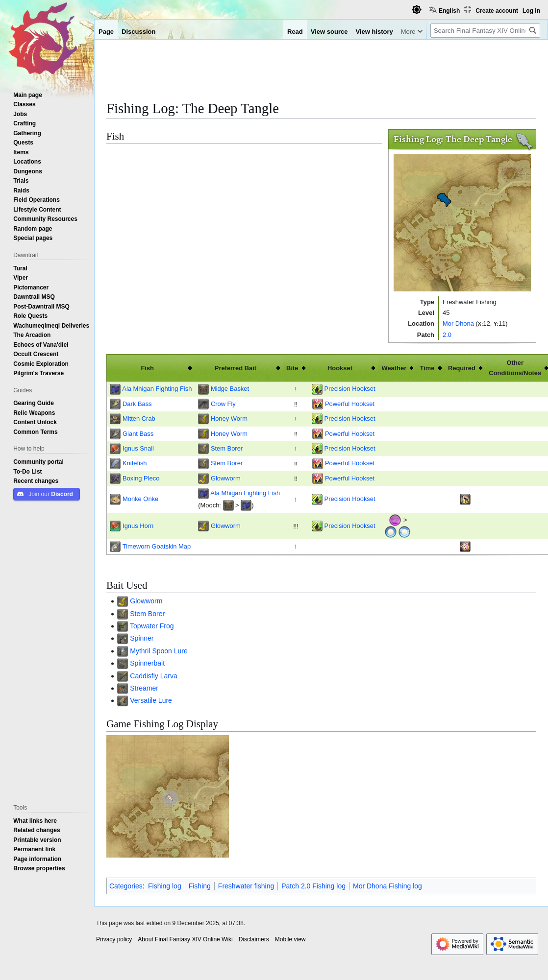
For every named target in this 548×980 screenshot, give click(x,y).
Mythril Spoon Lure (159, 651)
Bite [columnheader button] (292, 368)
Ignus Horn (138, 526)
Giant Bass (138, 433)
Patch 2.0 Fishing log (313, 886)
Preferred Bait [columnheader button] (236, 368)
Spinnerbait (147, 663)
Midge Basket (230, 388)
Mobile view (290, 939)
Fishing (200, 886)
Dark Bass (137, 404)
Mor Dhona (458, 323)
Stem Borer (227, 448)
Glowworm (226, 478)
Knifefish (135, 463)
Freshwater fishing (246, 886)
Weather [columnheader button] (394, 368)
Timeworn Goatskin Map (157, 546)
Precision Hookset (350, 388)
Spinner (142, 638)
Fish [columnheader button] (147, 368)
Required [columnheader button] (462, 368)
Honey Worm (229, 418)
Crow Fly (223, 404)
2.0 (447, 335)
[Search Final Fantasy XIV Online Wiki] (485, 31)
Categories (126, 886)
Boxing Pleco (141, 478)
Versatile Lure (151, 700)
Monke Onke (140, 499)
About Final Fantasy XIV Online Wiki (185, 939)
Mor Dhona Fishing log (387, 886)
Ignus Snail (138, 448)
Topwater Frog (152, 626)
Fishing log (165, 886)
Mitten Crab (139, 418)
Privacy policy (114, 939)
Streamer (144, 688)
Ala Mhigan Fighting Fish (157, 388)
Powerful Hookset (350, 404)
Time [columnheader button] (427, 368)
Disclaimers (254, 939)
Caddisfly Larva (154, 676)
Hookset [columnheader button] (340, 368)
